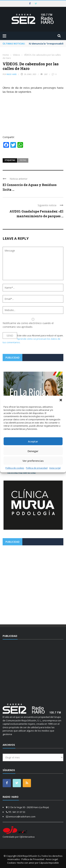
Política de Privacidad (33, 859)
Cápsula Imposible (49, 863)
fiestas (23, 160)
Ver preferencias (33, 461)
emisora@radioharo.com (22, 817)
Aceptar (33, 441)
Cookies (12, 863)
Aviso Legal (55, 468)
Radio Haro (12, 74)
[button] (61, 400)
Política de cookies (15, 468)
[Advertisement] (33, 584)
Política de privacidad (37, 468)
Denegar (33, 451)
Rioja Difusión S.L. (32, 856)
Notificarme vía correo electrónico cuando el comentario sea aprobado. (33, 323)
